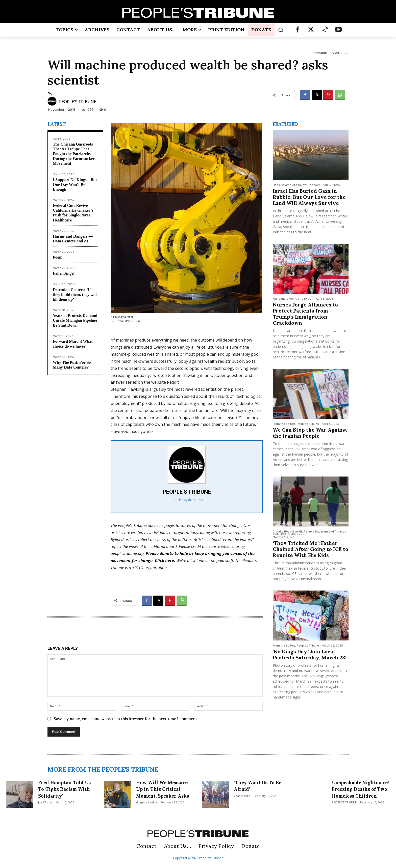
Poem (58, 257)
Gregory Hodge (147, 809)
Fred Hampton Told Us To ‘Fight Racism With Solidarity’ (65, 789)
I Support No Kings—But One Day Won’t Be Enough (75, 185)
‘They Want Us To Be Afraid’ (262, 786)
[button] (281, 30)
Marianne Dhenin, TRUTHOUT (293, 299)
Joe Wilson (45, 802)
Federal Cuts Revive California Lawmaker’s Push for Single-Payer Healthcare (73, 213)
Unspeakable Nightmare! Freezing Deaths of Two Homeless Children (360, 792)
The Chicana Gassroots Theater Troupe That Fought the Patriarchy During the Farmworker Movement (74, 154)
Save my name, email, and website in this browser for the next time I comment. (126, 719)
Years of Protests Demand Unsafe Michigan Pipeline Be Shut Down (75, 320)
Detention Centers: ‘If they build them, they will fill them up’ (75, 295)
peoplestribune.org (127, 553)
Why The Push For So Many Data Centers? (72, 365)
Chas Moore (242, 796)
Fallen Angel (64, 273)
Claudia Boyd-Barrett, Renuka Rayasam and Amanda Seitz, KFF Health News (310, 533)
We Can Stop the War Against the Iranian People (310, 433)
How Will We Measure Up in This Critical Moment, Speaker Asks (163, 792)
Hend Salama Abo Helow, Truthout (296, 185)
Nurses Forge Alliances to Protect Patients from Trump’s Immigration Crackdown (305, 314)
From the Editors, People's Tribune (296, 424)
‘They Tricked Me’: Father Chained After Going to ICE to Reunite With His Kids (311, 549)
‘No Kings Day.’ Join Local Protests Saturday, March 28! (310, 654)
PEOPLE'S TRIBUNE (78, 102)
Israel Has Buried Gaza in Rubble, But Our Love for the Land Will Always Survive (309, 197)
